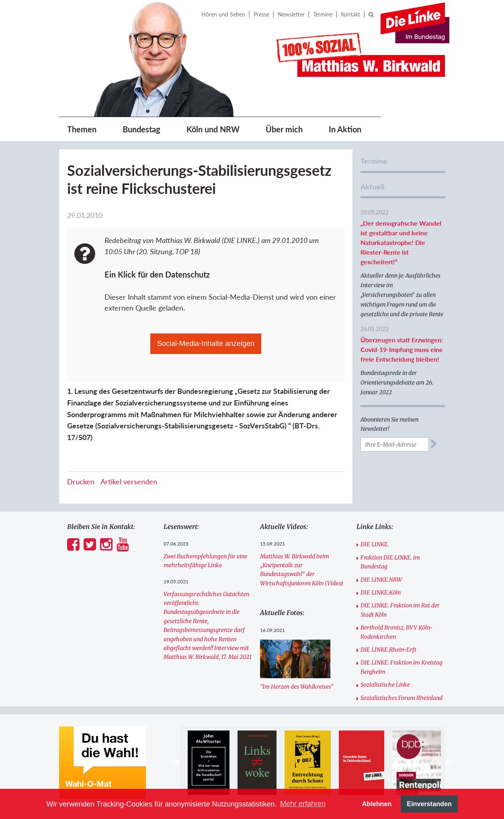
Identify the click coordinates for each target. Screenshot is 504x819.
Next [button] (449, 763)
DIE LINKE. (375, 544)
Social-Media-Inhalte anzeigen (206, 344)
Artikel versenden (129, 482)
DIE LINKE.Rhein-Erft (388, 650)
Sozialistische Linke (385, 685)
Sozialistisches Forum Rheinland (402, 698)
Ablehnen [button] (377, 804)
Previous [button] (176, 763)
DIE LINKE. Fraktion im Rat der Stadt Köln (400, 610)
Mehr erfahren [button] (303, 804)
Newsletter (291, 14)
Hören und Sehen (223, 14)
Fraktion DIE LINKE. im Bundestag (390, 562)
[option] (208, 763)
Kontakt (350, 14)
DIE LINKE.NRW (381, 580)
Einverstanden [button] (429, 804)
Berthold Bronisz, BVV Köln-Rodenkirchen (397, 632)
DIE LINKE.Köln (381, 593)
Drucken (81, 482)
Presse (261, 14)
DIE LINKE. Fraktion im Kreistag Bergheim (402, 667)
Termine (323, 14)
